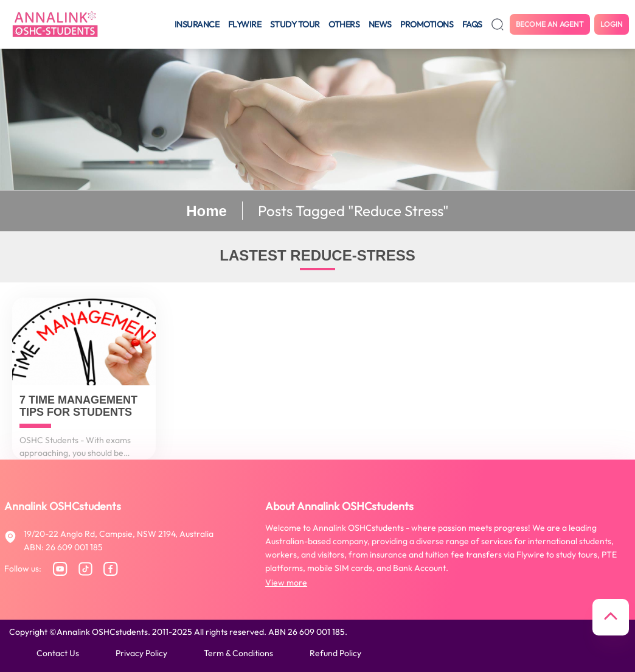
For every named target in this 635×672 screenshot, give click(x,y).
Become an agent (550, 24)
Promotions (427, 24)
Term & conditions (238, 653)
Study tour (295, 24)
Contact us (58, 653)
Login (612, 24)
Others (344, 24)
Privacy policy (141, 653)
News (380, 24)
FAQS (472, 24)
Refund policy (335, 653)
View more (286, 583)
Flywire (245, 24)
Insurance (197, 24)
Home (206, 211)
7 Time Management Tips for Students (78, 406)
